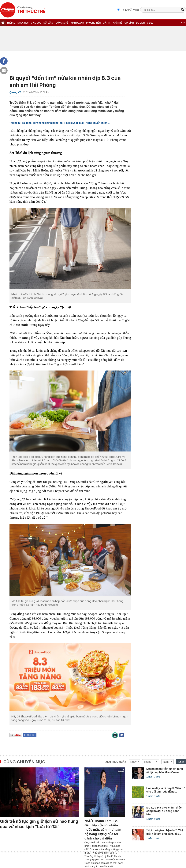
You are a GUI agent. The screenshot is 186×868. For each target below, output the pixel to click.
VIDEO (150, 23)
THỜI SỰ (11, 23)
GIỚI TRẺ (118, 23)
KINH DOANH (77, 23)
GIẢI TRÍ (107, 23)
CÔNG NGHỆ (62, 23)
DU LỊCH (140, 23)
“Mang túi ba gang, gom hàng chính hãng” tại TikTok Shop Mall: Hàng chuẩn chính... (60, 123)
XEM (181, 762)
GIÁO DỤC (36, 23)
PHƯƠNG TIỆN (93, 23)
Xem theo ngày (116, 762)
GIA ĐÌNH (129, 23)
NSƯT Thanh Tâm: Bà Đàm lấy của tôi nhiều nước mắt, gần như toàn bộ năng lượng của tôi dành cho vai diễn (103, 830)
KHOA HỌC (23, 23)
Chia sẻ (30, 735)
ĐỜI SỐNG (48, 23)
